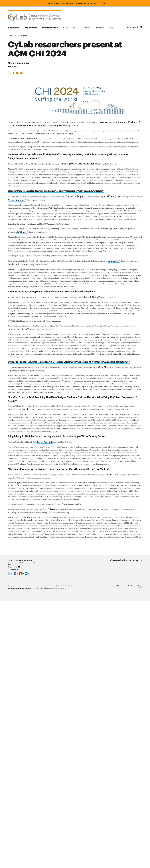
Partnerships (50, 27)
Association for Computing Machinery (29, 128)
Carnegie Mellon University (23, 149)
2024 (25, 36)
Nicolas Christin (58, 242)
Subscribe (133, 27)
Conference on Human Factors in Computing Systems (88, 128)
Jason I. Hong (122, 405)
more (111, 28)
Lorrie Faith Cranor (111, 184)
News (66, 28)
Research (14, 27)
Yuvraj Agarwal (90, 184)
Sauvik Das (74, 296)
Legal (140, 853)
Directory (100, 28)
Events (76, 28)
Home (10, 36)
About (87, 28)
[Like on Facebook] (14, 74)
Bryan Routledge (98, 238)
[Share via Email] (22, 74)
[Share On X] (10, 74)
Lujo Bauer (26, 351)
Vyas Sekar (69, 459)
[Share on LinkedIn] (18, 74)
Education (31, 27)
